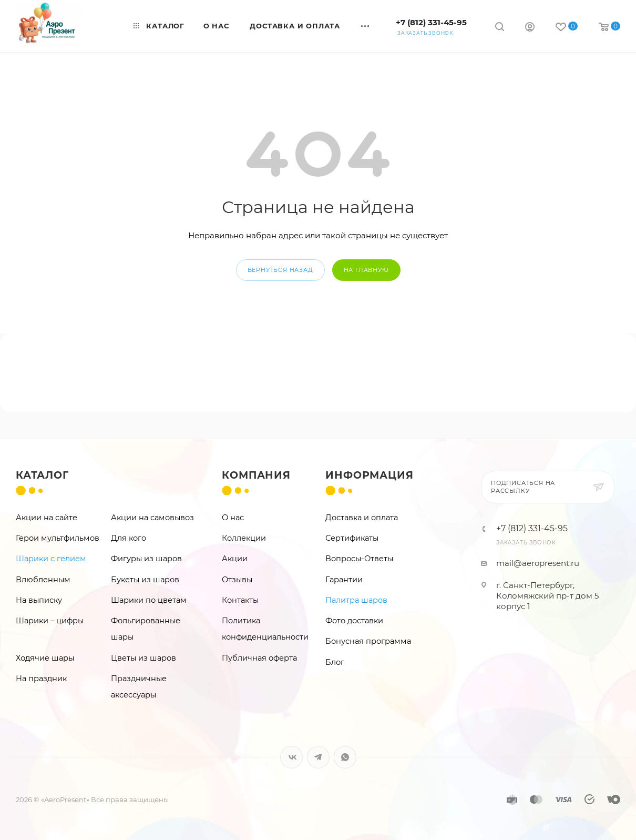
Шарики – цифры (50, 621)
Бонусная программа (368, 641)
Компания (256, 475)
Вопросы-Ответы (359, 559)
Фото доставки (354, 621)
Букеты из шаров (145, 580)
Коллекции (244, 538)
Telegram (318, 757)
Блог (335, 662)
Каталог (42, 475)
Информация (369, 475)
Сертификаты (352, 538)
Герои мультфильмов (58, 538)
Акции (235, 559)
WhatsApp (345, 757)
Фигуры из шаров (146, 559)
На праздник (41, 679)
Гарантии (344, 580)
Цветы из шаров (143, 658)
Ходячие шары (45, 658)
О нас (233, 518)
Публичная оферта (259, 658)
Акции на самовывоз (152, 518)
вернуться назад (280, 270)
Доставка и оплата (362, 518)
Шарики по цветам (149, 600)
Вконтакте (291, 757)
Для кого (129, 538)
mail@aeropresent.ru (538, 563)
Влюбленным (43, 580)
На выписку (39, 600)
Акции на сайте (47, 518)
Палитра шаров (356, 600)
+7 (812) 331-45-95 (431, 22)
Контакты (240, 600)
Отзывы (237, 580)
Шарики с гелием (51, 559)
